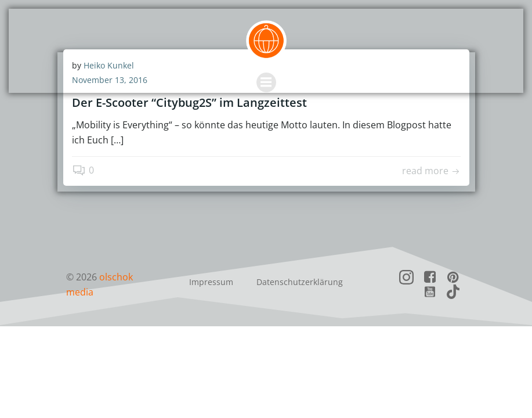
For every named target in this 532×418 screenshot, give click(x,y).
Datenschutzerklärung (300, 282)
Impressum (211, 282)
